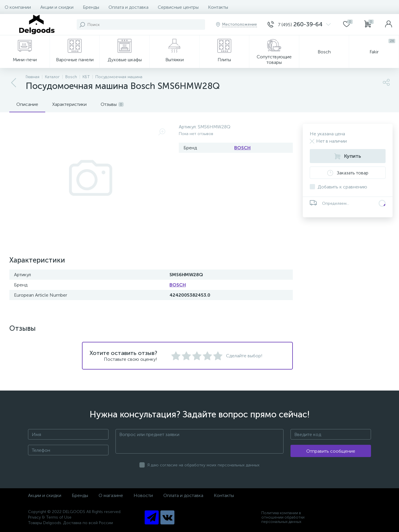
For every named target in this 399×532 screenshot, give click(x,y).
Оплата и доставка (128, 7)
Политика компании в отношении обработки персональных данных (283, 517)
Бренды (91, 7)
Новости (143, 495)
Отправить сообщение (331, 451)
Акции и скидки (57, 7)
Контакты (218, 7)
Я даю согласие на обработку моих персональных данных (203, 465)
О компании (18, 7)
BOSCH (242, 148)
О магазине (111, 495)
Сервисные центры (178, 7)
